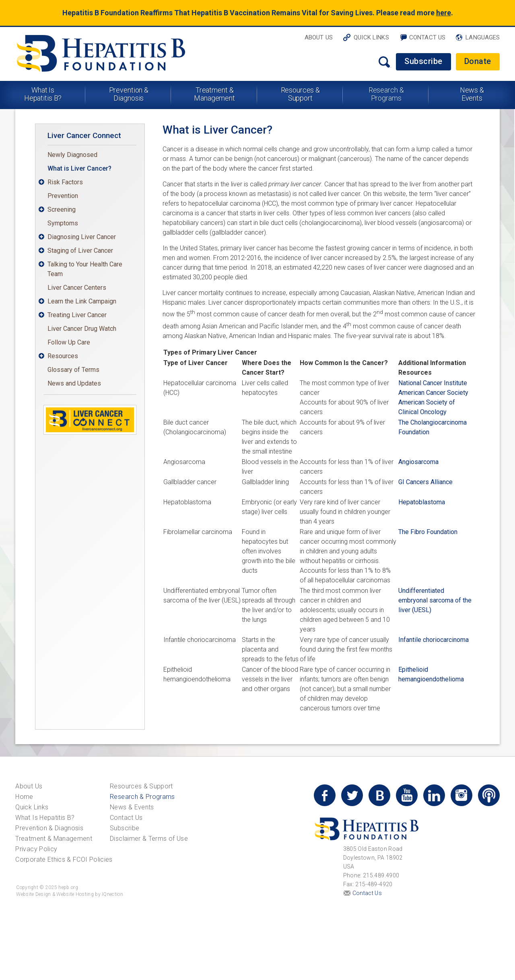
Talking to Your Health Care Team (85, 269)
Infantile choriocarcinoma (434, 640)
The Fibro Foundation (428, 532)
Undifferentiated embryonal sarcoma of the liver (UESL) (435, 600)
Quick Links (371, 37)
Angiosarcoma (418, 462)
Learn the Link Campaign (82, 301)
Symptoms (63, 223)
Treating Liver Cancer (77, 315)
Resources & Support (301, 94)
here (444, 13)
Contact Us (427, 37)
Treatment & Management (214, 94)
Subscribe (423, 61)
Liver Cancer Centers (77, 288)
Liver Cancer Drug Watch (82, 329)
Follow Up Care (69, 342)
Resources (63, 356)
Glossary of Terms (73, 370)
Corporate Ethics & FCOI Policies (64, 859)
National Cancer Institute (433, 383)
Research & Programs (386, 94)
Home (24, 797)
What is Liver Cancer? (79, 168)
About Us (319, 37)
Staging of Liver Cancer (80, 251)
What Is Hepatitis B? (43, 94)
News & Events (472, 94)
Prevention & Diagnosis (129, 94)
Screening (62, 209)
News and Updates (74, 383)
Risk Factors (65, 182)
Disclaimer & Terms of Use (149, 839)
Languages (483, 37)
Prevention (63, 196)
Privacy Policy (36, 849)
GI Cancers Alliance (425, 482)
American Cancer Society (433, 393)
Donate (478, 61)
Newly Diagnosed (72, 155)
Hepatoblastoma (422, 502)
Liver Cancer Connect (84, 135)
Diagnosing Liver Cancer (82, 237)
